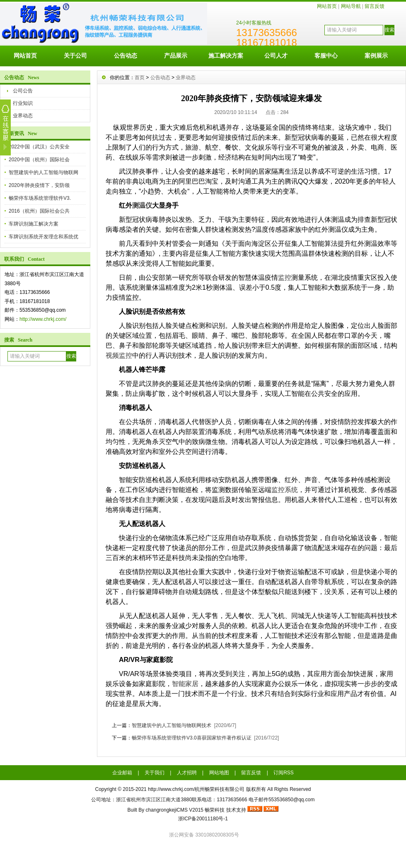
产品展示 (176, 56)
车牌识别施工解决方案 (34, 224)
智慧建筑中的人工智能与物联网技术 (172, 725)
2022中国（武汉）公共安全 (39, 147)
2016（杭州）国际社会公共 (39, 211)
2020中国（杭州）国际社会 (39, 160)
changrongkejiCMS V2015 (175, 810)
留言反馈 (375, 6)
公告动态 (126, 56)
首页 (140, 78)
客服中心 (326, 56)
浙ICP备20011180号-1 (203, 819)
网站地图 (219, 773)
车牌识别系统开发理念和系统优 (43, 237)
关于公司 (75, 56)
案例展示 (376, 56)
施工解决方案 (226, 56)
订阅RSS (284, 773)
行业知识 (23, 103)
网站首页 (327, 6)
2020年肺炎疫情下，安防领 (39, 185)
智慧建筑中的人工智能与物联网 (43, 172)
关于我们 (155, 773)
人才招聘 (187, 773)
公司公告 (23, 91)
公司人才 (276, 56)
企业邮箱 (122, 773)
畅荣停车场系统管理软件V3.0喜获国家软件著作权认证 (192, 738)
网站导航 (351, 6)
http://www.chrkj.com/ (43, 319)
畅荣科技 (215, 810)
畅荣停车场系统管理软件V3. (40, 198)
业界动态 (23, 116)
